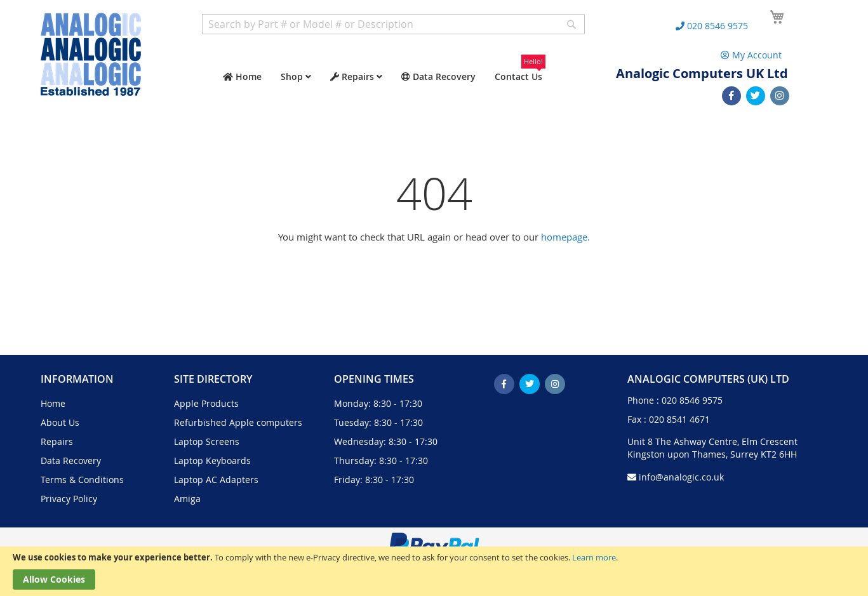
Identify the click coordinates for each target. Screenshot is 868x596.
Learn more (594, 557)
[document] (434, 571)
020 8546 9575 (692, 400)
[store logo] (91, 54)
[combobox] (393, 24)
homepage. (565, 237)
